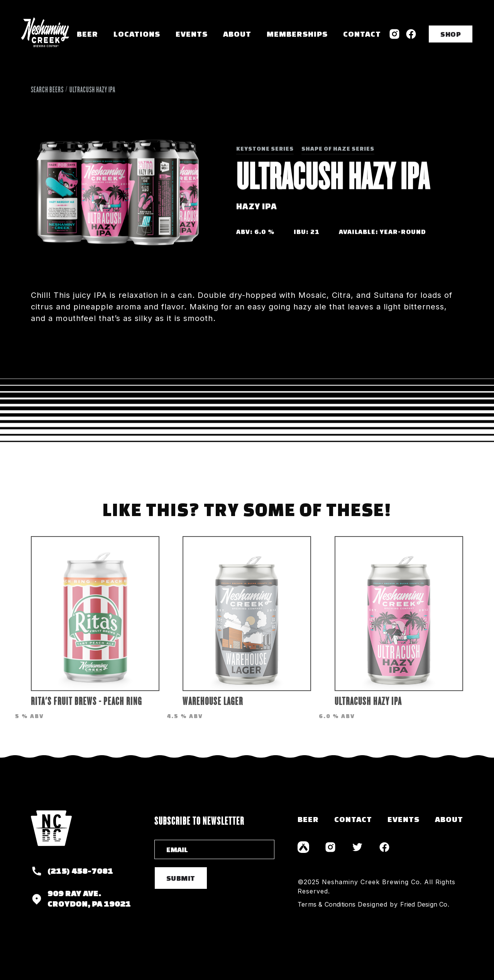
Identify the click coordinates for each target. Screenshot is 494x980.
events (403, 819)
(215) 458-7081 (80, 871)
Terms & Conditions (327, 904)
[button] (137, 34)
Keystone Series (265, 149)
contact (353, 819)
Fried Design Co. (425, 904)
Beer (87, 34)
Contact (362, 34)
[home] (45, 34)
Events (192, 34)
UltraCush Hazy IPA (92, 90)
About (237, 34)
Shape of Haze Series (338, 149)
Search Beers (47, 90)
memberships (297, 34)
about (449, 819)
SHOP (451, 34)
